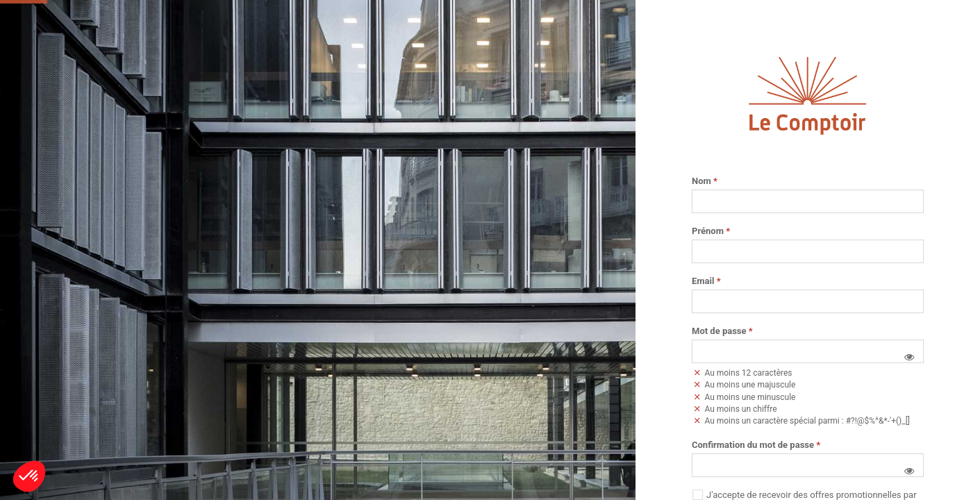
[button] (909, 357)
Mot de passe (722, 331)
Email (706, 281)
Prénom (711, 231)
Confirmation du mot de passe (756, 445)
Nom (705, 181)
